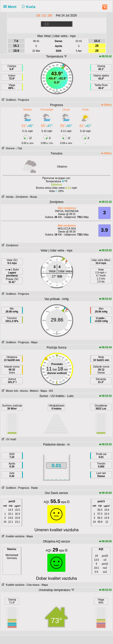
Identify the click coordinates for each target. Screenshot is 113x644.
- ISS (50, 391)
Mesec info (9, 391)
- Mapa (33, 342)
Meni (11, 7)
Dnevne (8, 148)
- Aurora (23, 391)
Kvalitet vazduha (13, 536)
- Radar (34, 488)
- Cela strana (32, 585)
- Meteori (33, 391)
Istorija (7, 197)
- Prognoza (23, 100)
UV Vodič (8, 439)
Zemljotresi (9, 245)
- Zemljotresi (21, 197)
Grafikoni (8, 100)
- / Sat (19, 148)
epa (65, 502)
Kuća (28, 7)
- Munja (33, 197)
